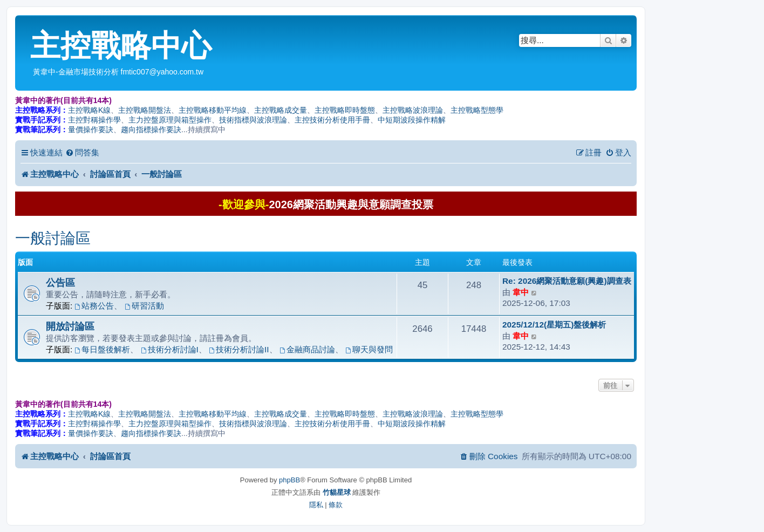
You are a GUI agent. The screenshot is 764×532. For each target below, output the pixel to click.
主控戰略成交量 (281, 110)
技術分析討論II (239, 349)
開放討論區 (70, 326)
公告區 (60, 282)
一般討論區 (53, 238)
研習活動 (144, 306)
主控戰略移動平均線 (213, 110)
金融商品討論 (307, 349)
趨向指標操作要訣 (151, 129)
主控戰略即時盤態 (345, 110)
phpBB (289, 480)
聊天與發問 (369, 349)
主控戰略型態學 (477, 110)
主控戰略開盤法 (145, 110)
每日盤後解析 (103, 349)
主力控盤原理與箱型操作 (170, 120)
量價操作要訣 (91, 129)
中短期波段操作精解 (412, 120)
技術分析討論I (170, 349)
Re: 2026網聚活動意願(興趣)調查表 (567, 281)
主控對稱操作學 (94, 120)
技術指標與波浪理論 (253, 120)
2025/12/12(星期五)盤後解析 (554, 325)
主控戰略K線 (89, 110)
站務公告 (95, 306)
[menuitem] (82, 153)
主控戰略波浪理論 (413, 110)
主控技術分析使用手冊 (332, 120)
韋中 (521, 292)
